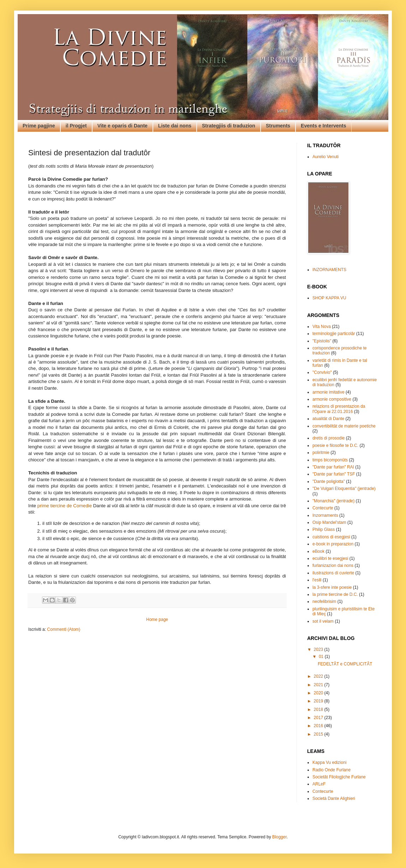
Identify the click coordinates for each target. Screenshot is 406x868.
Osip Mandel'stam (329, 522)
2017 (319, 718)
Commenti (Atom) (64, 629)
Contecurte (323, 508)
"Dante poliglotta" (329, 481)
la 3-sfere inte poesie (332, 587)
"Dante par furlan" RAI (333, 467)
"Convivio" (322, 372)
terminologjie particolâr (334, 334)
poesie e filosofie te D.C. (335, 445)
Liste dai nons (175, 126)
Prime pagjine (39, 126)
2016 (319, 726)
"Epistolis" (322, 341)
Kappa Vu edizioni (329, 762)
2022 (319, 676)
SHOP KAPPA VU (329, 298)
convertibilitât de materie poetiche (344, 426)
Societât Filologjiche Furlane (339, 777)
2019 (319, 701)
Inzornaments (325, 515)
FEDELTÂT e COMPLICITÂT (345, 664)
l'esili (317, 580)
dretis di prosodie (329, 438)
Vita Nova (322, 327)
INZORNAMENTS (329, 270)
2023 (319, 649)
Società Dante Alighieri (334, 798)
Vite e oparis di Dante (123, 126)
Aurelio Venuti (326, 157)
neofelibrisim (324, 601)
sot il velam (323, 621)
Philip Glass (324, 529)
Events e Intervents (323, 126)
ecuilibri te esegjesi (330, 558)
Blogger (279, 837)
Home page (157, 619)
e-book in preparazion (333, 544)
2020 (319, 693)
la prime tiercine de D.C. (335, 594)
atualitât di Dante (328, 419)
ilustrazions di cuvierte (333, 573)
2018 (319, 710)
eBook (318, 551)
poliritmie (321, 453)
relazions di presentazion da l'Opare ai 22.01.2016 (339, 409)
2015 (319, 734)
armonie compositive (332, 399)
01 (322, 657)
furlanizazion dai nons (333, 565)
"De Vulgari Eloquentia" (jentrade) (344, 489)
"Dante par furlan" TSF (334, 474)
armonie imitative (329, 392)
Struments (278, 126)
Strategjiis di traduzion (229, 126)
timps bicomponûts (330, 460)
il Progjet (76, 126)
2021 (319, 685)
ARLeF (319, 784)
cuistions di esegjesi (331, 537)
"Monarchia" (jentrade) (333, 501)
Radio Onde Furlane (332, 770)
